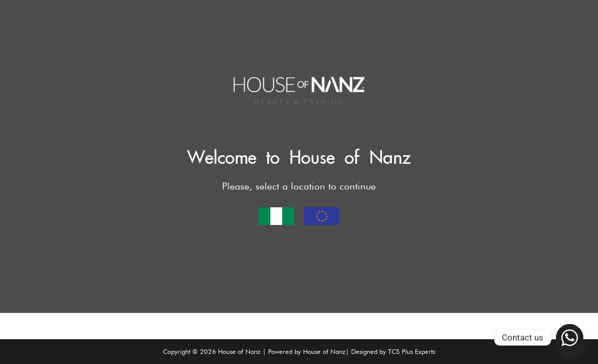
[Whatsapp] (570, 338)
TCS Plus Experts (412, 351)
